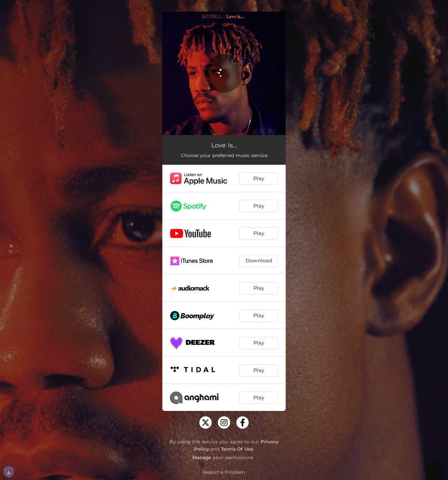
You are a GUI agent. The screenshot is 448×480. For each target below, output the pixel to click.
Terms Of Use (237, 449)
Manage (202, 457)
